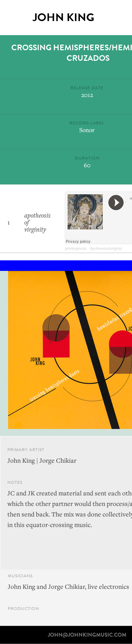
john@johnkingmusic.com (87, 635)
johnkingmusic (76, 249)
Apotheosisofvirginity (106, 249)
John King (64, 17)
